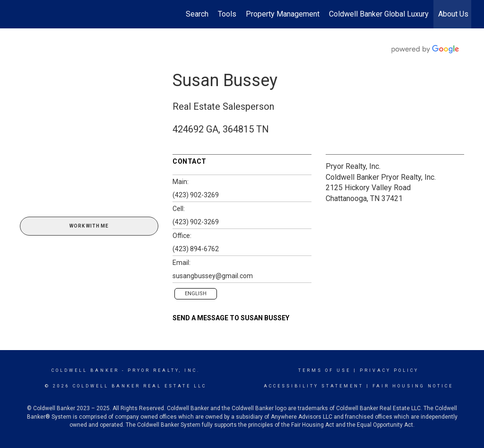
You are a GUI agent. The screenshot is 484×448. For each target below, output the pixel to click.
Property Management (283, 14)
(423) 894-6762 (196, 249)
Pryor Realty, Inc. (353, 166)
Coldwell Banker (85, 370)
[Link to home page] (18, 14)
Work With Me (89, 226)
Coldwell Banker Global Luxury (379, 14)
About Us (453, 14)
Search (197, 14)
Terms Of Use (324, 370)
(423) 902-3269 (196, 195)
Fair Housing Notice (413, 386)
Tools (227, 14)
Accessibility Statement (314, 386)
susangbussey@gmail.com (213, 276)
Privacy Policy (389, 370)
